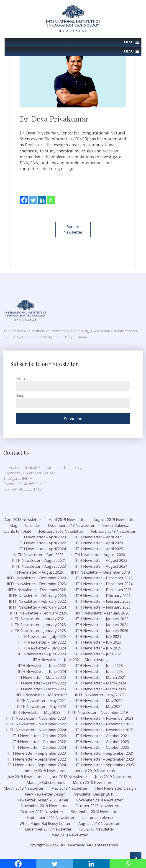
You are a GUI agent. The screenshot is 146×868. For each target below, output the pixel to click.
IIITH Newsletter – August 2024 (100, 567)
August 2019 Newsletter (114, 520)
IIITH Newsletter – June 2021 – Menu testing (70, 660)
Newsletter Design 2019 (94, 795)
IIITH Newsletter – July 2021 (97, 637)
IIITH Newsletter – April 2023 (98, 543)
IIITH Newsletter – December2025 (103, 590)
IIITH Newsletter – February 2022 (37, 602)
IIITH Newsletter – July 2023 (97, 643)
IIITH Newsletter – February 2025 (102, 608)
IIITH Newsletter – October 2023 (101, 742)
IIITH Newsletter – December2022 (37, 590)
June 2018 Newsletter (69, 777)
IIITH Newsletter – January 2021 (38, 619)
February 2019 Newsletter (113, 532)
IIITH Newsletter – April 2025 (98, 549)
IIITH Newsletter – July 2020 (42, 637)
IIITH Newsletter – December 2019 (100, 573)
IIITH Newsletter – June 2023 (98, 666)
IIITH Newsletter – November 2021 (103, 719)
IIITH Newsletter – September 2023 (104, 760)
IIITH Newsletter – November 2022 (36, 725)
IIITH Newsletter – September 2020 (36, 754)
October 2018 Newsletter (97, 806)
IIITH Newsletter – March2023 (41, 695)
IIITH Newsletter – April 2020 (41, 538)
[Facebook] (24, 197)
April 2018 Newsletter (23, 520)
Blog (13, 526)
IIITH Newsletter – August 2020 (98, 555)
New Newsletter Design (115, 789)
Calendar (33, 526)
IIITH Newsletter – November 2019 (98, 713)
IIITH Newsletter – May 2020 (99, 695)
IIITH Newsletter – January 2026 (101, 631)
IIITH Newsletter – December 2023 (36, 584)
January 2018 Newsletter (45, 771)
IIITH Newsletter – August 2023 (39, 567)
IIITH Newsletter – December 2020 (36, 579)
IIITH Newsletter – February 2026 (38, 614)
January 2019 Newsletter (95, 771)
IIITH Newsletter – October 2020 (38, 736)
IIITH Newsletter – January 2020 (102, 614)
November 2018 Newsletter (99, 801)
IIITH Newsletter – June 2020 (41, 654)
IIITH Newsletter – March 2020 (40, 678)
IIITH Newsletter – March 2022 (40, 684)
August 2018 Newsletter (99, 824)
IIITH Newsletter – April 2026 (39, 555)
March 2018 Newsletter (93, 783)
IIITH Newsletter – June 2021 (98, 654)
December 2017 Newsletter (48, 830)
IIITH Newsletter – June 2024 (41, 672)
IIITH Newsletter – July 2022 (42, 643)
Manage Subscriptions (46, 783)
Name (21, 379)
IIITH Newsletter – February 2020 (37, 596)
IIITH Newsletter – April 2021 (98, 538)
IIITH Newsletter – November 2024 (36, 730)
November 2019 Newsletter (44, 806)
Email (20, 396)
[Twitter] (33, 197)
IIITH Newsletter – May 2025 (36, 713)
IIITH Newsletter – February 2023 (102, 602)
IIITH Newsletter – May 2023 (41, 707)
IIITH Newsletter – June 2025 (98, 672)
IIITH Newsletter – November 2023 (103, 725)
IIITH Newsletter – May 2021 (41, 701)
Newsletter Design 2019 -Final (42, 801)
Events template (17, 532)
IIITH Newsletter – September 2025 (104, 766)
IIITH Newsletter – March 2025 (40, 689)
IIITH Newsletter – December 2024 (103, 584)
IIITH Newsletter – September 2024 (36, 766)
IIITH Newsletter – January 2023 (38, 625)
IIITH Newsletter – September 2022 (36, 760)
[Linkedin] (42, 197)
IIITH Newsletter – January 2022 (101, 619)
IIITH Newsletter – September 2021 (104, 754)
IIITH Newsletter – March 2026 (100, 689)
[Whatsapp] (51, 197)
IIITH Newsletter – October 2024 (38, 748)
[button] (129, 42)
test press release (97, 818)
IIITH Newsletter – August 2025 (36, 573)
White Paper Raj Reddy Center (45, 824)
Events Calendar (116, 526)
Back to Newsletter (73, 230)
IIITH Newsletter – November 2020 (36, 719)
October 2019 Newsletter (42, 812)
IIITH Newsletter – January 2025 (38, 631)
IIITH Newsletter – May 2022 (98, 701)
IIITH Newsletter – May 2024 (98, 707)
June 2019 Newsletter (113, 777)
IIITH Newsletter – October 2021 (101, 736)
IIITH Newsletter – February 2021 (102, 596)
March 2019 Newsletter (24, 789)
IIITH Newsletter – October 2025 (101, 748)
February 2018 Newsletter (61, 532)
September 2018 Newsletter (95, 812)
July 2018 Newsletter (97, 830)
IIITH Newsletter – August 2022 (100, 561)
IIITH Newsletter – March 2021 (100, 678)
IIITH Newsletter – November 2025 (103, 730)
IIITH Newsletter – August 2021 (39, 561)
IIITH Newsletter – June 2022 (41, 666)
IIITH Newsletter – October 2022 (38, 742)
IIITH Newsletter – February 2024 (37, 608)
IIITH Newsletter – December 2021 (103, 579)
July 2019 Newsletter (25, 777)
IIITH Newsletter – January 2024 (101, 625)
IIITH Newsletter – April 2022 (41, 543)
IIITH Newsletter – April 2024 (41, 549)
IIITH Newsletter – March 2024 (100, 684)
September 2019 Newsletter (51, 818)
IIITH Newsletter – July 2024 (42, 649)
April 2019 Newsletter (67, 520)
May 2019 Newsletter (69, 789)
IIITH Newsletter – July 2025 (97, 649)
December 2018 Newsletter (71, 526)
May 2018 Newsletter (70, 836)
